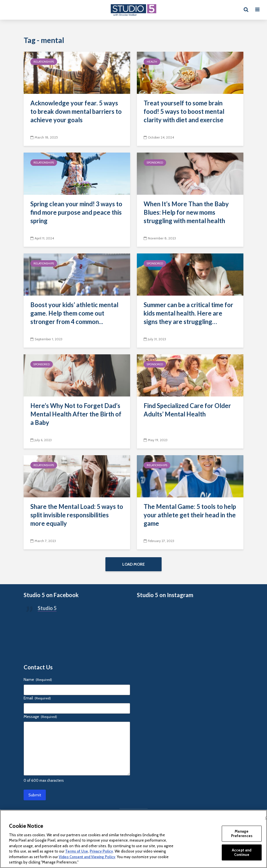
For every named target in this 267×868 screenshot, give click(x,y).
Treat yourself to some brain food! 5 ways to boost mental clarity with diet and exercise (184, 111)
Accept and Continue (242, 852)
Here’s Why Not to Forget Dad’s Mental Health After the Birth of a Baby (76, 414)
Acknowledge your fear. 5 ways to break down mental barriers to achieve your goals (76, 111)
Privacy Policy (101, 851)
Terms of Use (77, 851)
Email (37, 700)
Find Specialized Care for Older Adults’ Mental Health (187, 410)
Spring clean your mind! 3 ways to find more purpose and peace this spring (76, 212)
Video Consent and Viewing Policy (87, 857)
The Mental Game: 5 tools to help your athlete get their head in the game (190, 515)
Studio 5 (47, 610)
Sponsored (155, 163)
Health (152, 62)
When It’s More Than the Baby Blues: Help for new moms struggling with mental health (186, 212)
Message (40, 719)
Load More (133, 564)
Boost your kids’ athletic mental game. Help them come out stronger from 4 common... (74, 313)
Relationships (44, 62)
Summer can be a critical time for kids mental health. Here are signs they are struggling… (188, 313)
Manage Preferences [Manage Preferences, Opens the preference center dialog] (242, 833)
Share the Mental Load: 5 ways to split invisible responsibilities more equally (77, 515)
